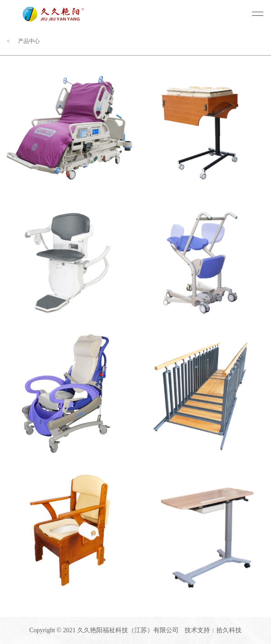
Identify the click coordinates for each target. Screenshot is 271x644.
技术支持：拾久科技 (213, 630)
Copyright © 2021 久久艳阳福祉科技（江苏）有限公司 (104, 630)
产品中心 (29, 41)
